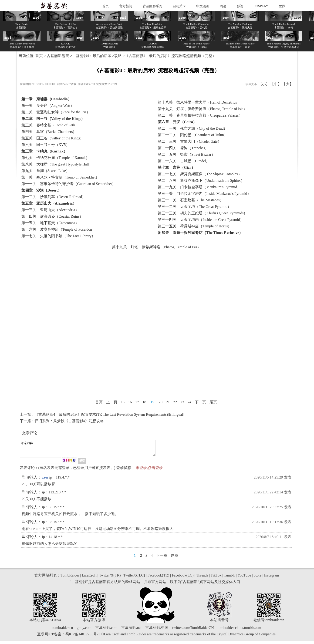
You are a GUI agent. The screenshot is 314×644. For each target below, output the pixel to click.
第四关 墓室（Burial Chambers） (49, 132)
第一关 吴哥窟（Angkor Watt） (48, 106)
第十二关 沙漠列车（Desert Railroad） (54, 197)
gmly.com (84, 630)
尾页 (213, 402)
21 (168, 402)
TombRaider (70, 578)
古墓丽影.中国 (157, 630)
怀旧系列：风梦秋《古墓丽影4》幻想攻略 (69, 421)
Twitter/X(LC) (134, 578)
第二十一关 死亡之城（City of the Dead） (192, 128)
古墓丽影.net (131, 630)
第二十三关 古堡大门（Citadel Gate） (189, 141)
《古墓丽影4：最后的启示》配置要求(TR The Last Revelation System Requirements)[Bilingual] (110, 414)
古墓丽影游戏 (58, 56)
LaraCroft (89, 578)
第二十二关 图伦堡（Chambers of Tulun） (193, 135)
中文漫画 (203, 6)
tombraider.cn (63, 630)
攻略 (118, 56)
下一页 (200, 402)
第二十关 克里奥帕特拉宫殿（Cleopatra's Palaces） (200, 115)
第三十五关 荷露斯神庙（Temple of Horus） (195, 226)
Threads (202, 578)
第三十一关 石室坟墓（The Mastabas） (191, 200)
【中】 (276, 84)
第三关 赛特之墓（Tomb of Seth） (50, 125)
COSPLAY (261, 6)
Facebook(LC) (183, 578)
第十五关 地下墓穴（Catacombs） (50, 223)
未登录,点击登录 (149, 470)
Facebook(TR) (158, 578)
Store (258, 578)
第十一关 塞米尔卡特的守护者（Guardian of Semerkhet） (69, 184)
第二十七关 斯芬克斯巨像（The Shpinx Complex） (200, 174)
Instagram (272, 578)
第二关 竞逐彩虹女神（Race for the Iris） (56, 112)
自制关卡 (179, 6)
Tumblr (229, 578)
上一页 (112, 402)
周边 (223, 6)
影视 (240, 6)
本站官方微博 (94, 623)
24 (189, 402)
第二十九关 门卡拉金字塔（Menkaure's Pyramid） (199, 187)
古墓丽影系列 (152, 6)
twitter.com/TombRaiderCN (193, 630)
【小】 (264, 84)
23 (182, 402)
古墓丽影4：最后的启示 (92, 56)
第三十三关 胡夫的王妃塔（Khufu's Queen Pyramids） (203, 213)
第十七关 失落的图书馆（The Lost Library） (58, 236)
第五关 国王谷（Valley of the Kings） (53, 138)
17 (137, 402)
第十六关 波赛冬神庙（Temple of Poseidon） (59, 229)
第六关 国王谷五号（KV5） (46, 145)
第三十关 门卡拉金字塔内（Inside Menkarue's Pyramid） (204, 194)
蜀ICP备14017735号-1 (83, 637)
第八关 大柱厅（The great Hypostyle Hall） (57, 164)
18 (144, 402)
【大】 (288, 84)
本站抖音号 (219, 623)
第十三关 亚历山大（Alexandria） (50, 210)
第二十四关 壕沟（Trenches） (183, 148)
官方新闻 (126, 6)
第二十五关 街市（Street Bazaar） (186, 154)
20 (161, 402)
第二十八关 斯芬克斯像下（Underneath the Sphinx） (201, 180)
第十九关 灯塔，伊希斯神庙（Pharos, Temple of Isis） (202, 109)
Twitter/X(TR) (110, 578)
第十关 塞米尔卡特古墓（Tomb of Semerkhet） (60, 177)
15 (123, 402)
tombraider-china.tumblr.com (239, 630)
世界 (282, 6)
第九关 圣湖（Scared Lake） (46, 171)
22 (175, 402)
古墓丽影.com (106, 630)
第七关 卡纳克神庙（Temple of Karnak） (55, 158)
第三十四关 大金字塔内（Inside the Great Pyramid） (201, 220)
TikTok (216, 578)
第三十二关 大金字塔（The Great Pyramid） (194, 207)
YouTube (244, 578)
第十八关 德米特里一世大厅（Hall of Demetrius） (199, 102)
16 (130, 402)
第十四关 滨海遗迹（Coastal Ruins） (52, 216)
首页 (105, 6)
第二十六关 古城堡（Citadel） (184, 161)
